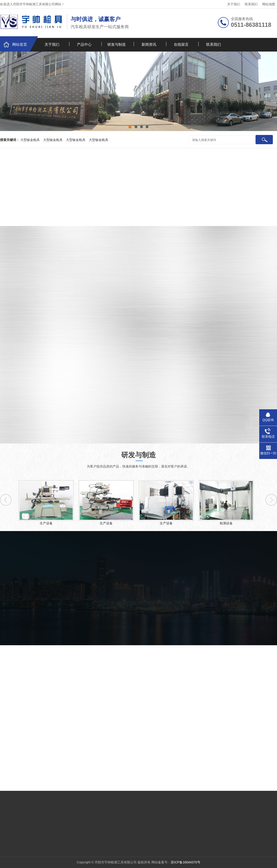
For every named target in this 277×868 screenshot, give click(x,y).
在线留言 (181, 44)
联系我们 (251, 4)
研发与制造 (117, 44)
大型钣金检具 (30, 140)
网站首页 (20, 44)
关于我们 (234, 4)
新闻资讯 (149, 44)
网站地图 (269, 4)
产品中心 (84, 44)
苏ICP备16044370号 (186, 862)
